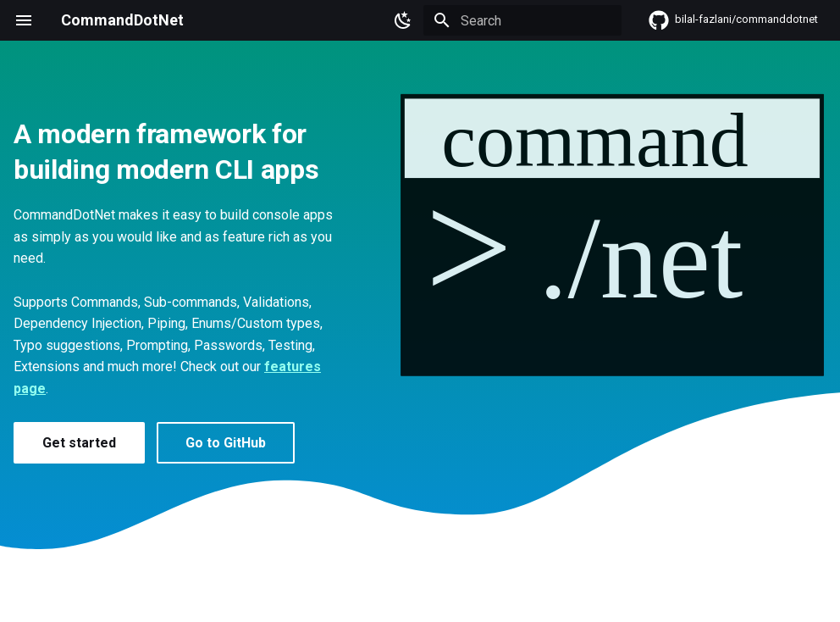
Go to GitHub (226, 443)
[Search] (522, 20)
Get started (79, 443)
